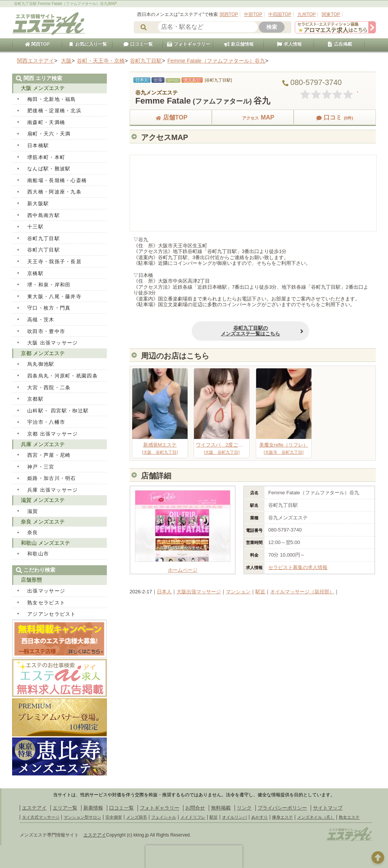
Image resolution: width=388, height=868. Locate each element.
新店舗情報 (239, 44)
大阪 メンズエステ (43, 88)
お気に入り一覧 (88, 44)
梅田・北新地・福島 (52, 99)
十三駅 (35, 227)
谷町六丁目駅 (44, 250)
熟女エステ (349, 817)
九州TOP (307, 14)
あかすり (260, 817)
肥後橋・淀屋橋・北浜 (54, 111)
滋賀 (33, 511)
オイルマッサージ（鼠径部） (302, 592)
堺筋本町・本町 (46, 157)
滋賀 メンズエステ (43, 500)
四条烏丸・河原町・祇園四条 (63, 376)
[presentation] (194, 857)
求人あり (192, 80)
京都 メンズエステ (43, 353)
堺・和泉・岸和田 (49, 285)
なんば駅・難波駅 (49, 169)
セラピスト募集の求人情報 (298, 567)
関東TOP (331, 14)
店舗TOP (171, 117)
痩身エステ (282, 817)
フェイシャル (164, 817)
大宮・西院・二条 (49, 388)
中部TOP (253, 14)
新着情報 (93, 808)
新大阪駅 (38, 204)
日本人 (164, 592)
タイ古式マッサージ (41, 817)
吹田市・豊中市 (46, 331)
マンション (238, 592)
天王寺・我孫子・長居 (54, 262)
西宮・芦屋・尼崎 (49, 455)
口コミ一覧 (138, 44)
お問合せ (195, 808)
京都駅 (35, 399)
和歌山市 (38, 554)
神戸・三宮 (41, 467)
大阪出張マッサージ (199, 592)
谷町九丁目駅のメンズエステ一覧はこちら (205, 331)
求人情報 (289, 44)
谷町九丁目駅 (44, 238)
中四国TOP (280, 14)
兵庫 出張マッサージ (53, 490)
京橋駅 (35, 273)
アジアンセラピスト (52, 614)
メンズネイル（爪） (316, 817)
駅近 (260, 592)
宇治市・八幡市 (46, 422)
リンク (244, 808)
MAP (253, 117)
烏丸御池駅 (41, 364)
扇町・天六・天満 (49, 134)
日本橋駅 (38, 145)
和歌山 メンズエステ (45, 543)
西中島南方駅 (44, 215)
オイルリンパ (235, 817)
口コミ (335, 117)
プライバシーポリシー (282, 808)
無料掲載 (221, 808)
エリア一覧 (65, 808)
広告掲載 (339, 44)
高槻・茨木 (41, 320)
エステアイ (34, 808)
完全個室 (114, 817)
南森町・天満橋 (46, 122)
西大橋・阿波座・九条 (54, 192)
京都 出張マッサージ (53, 434)
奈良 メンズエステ (43, 522)
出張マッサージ (46, 591)
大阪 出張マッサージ (53, 343)
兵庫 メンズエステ (43, 444)
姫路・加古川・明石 (52, 478)
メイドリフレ (193, 817)
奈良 (33, 532)
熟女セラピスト (46, 603)
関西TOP (229, 14)
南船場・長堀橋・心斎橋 (57, 180)
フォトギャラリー (188, 44)
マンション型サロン (82, 817)
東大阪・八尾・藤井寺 (54, 296)
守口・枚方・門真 (49, 308)
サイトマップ (328, 808)
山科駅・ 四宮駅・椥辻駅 (58, 411)
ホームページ (183, 567)
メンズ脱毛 (137, 817)
